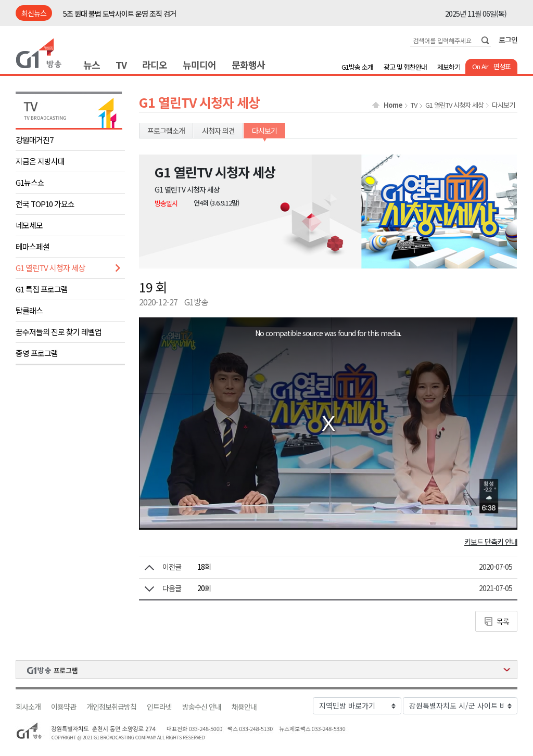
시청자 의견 (218, 131)
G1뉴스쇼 (30, 182)
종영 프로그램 (37, 353)
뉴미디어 (199, 65)
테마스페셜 (33, 246)
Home (393, 105)
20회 (204, 588)
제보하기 (449, 67)
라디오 (155, 65)
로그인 (508, 40)
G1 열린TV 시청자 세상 (50, 268)
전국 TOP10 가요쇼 (45, 204)
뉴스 (92, 65)
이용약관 (64, 707)
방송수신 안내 (202, 707)
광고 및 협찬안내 (405, 67)
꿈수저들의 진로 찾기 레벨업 (59, 332)
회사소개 (28, 707)
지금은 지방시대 (40, 161)
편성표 (502, 66)
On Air (480, 66)
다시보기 (503, 105)
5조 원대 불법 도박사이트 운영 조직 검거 (119, 14)
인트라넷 (159, 707)
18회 (204, 567)
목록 (503, 621)
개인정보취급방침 (111, 707)
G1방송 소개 (357, 67)
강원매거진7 (34, 140)
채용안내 (244, 707)
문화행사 (248, 65)
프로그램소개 (166, 131)
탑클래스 (29, 310)
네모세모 (29, 225)
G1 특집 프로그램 (42, 289)
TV (121, 65)
